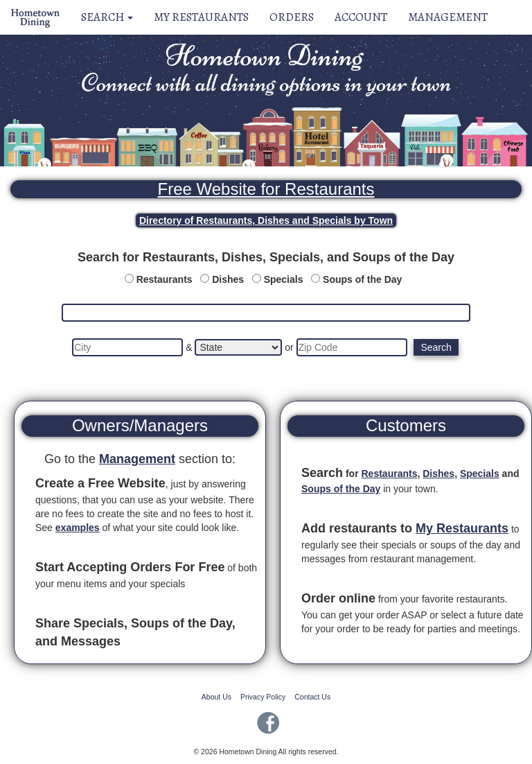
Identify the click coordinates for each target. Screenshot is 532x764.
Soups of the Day (362, 279)
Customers (406, 425)
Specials (284, 279)
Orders (292, 17)
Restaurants (165, 279)
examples (78, 528)
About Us (216, 697)
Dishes (228, 279)
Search (107, 17)
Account (361, 17)
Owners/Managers (140, 425)
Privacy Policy (263, 697)
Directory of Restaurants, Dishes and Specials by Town (266, 220)
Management (448, 17)
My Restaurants (201, 17)
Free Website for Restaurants (266, 189)
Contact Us (312, 697)
